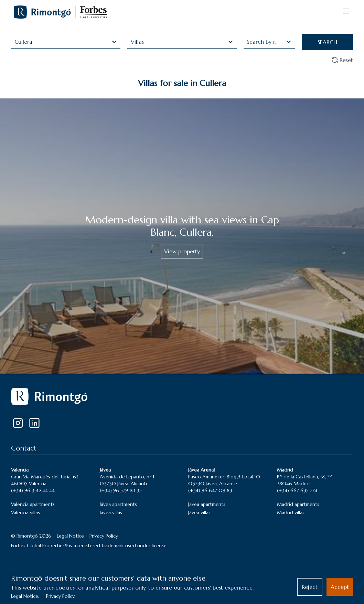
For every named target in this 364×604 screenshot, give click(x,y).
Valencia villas (25, 512)
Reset (342, 60)
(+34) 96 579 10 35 (121, 490)
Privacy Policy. (61, 596)
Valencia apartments (33, 504)
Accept (340, 587)
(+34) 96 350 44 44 (33, 490)
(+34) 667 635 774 (297, 490)
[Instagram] (18, 423)
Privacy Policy (104, 536)
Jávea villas (111, 512)
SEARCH (327, 42)
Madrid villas (291, 512)
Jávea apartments (118, 504)
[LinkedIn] (34, 423)
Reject (310, 587)
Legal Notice (70, 536)
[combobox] (15, 42)
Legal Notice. (25, 596)
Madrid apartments (298, 504)
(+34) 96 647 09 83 (210, 490)
